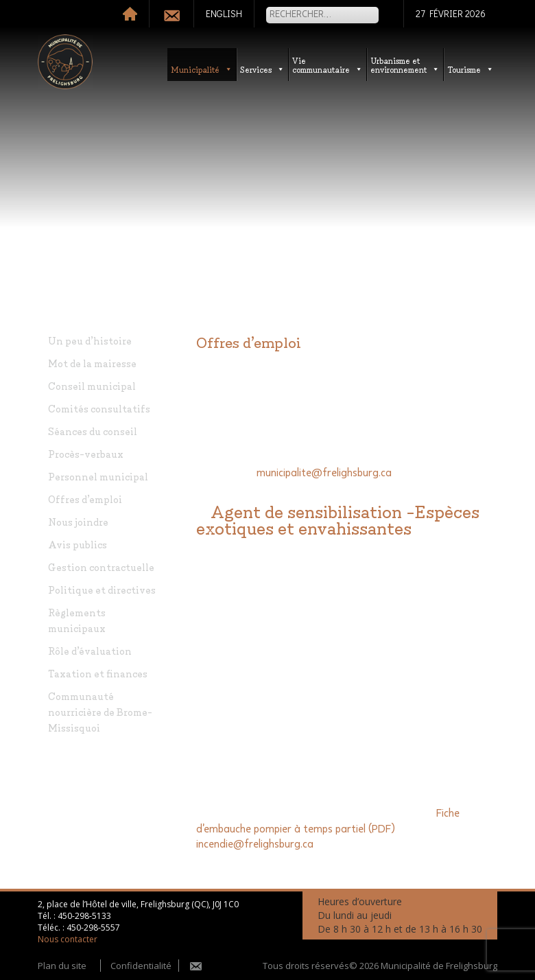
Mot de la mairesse (92, 363)
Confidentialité (141, 966)
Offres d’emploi (85, 499)
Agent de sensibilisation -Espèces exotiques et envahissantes (338, 518)
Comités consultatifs (99, 408)
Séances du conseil (93, 431)
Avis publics (78, 544)
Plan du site (62, 966)
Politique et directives (102, 589)
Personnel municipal (98, 476)
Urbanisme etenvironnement (405, 65)
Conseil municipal (92, 385)
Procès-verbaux (86, 453)
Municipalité (202, 69)
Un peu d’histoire (90, 340)
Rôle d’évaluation (90, 650)
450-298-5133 (84, 916)
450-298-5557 (93, 927)
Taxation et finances (98, 673)
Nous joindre (78, 521)
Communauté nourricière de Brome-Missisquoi (100, 711)
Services (262, 69)
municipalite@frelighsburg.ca (324, 473)
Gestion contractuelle (101, 567)
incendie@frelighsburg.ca (255, 844)
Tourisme (471, 69)
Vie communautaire (328, 65)
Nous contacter (68, 939)
